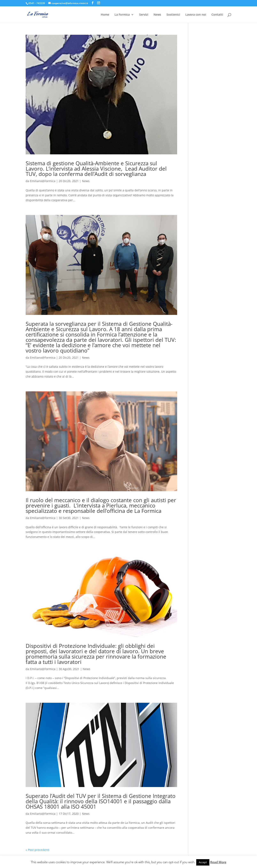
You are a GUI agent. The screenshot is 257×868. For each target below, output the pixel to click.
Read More (218, 862)
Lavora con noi (196, 15)
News (157, 15)
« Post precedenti (38, 850)
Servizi (144, 15)
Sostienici (173, 15)
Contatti (217, 15)
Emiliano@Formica (43, 181)
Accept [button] (203, 862)
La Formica (122, 15)
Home (105, 15)
